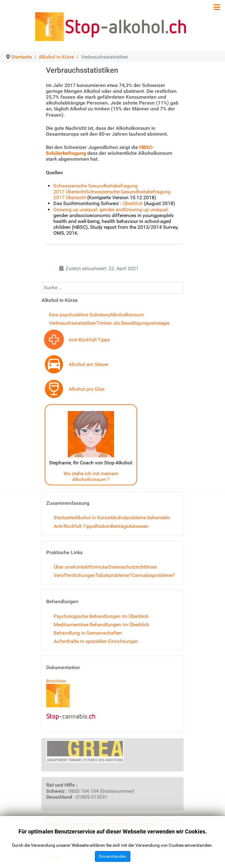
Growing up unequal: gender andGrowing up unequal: (111, 210)
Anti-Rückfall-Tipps (89, 340)
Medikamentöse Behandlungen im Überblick (101, 625)
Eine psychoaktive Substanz (80, 315)
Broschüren (56, 681)
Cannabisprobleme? (153, 575)
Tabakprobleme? (113, 575)
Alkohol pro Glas (87, 389)
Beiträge (120, 526)
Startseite (64, 518)
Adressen (139, 526)
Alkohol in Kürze (92, 518)
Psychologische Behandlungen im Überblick (101, 616)
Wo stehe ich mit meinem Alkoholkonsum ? (91, 476)
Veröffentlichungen (74, 575)
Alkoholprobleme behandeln (140, 518)
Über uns (63, 567)
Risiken (103, 526)
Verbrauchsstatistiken (73, 323)
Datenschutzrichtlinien (133, 567)
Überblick (133, 203)
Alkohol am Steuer (89, 364)
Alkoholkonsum (127, 315)
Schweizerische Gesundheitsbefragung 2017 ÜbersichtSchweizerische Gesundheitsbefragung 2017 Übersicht (112, 192)
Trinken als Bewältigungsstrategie (133, 323)
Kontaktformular (91, 567)
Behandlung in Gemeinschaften (88, 633)
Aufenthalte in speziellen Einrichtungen (96, 641)
